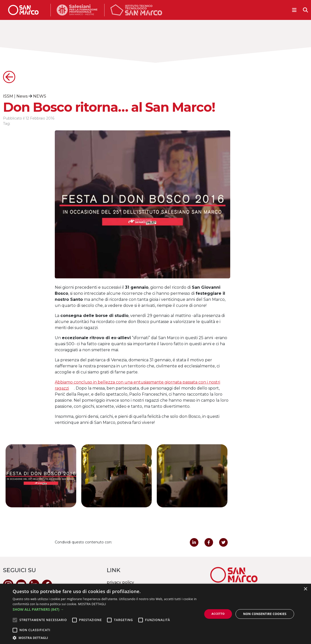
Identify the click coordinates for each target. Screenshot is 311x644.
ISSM (8, 96)
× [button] (305, 589)
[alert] (155, 614)
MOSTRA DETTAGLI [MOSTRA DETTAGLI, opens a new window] (92, 604)
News (22, 96)
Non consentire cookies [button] (265, 614)
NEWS (40, 96)
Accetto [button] (218, 614)
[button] (105, 609)
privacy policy (120, 582)
